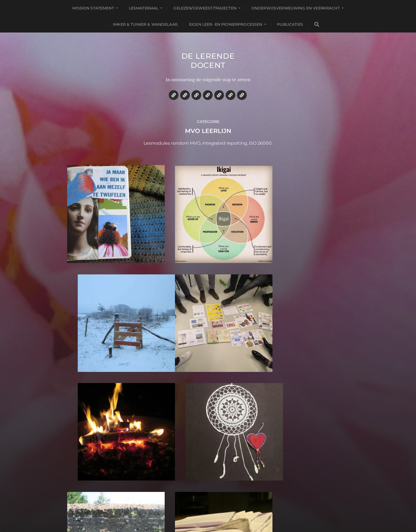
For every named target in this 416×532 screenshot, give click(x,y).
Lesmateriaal (144, 8)
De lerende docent (208, 61)
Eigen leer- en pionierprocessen (226, 24)
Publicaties (290, 24)
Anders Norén (222, 508)
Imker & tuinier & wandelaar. (146, 24)
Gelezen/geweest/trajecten (205, 8)
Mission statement (93, 8)
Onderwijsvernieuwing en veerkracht (295, 8)
